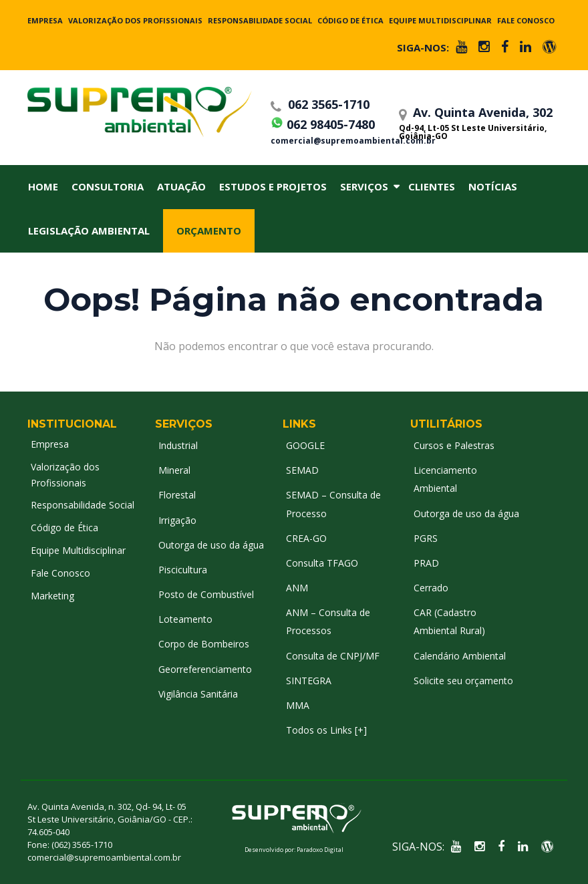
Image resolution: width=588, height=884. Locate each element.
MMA (298, 705)
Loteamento (185, 619)
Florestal (177, 495)
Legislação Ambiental (89, 231)
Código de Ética (350, 20)
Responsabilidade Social (260, 20)
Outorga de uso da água (211, 545)
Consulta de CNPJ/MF (333, 656)
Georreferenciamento (205, 669)
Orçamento (209, 231)
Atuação (181, 186)
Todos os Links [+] (326, 730)
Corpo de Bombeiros (204, 644)
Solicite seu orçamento (463, 681)
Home (43, 186)
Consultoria (108, 186)
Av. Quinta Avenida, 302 (477, 122)
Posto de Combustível (206, 594)
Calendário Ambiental (460, 656)
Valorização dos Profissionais (135, 20)
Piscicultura (183, 570)
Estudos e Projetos (273, 186)
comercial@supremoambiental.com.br (331, 141)
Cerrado (431, 588)
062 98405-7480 (323, 123)
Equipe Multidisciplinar (440, 20)
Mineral (174, 470)
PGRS (426, 538)
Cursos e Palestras (454, 445)
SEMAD (302, 470)
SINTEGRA (309, 681)
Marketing (52, 596)
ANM (297, 588)
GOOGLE (305, 445)
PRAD (426, 563)
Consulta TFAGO (322, 563)
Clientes (432, 186)
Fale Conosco (526, 20)
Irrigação (177, 520)
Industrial (178, 445)
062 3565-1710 (320, 104)
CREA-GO (306, 538)
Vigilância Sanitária (198, 694)
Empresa (45, 20)
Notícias (493, 186)
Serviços (364, 186)
